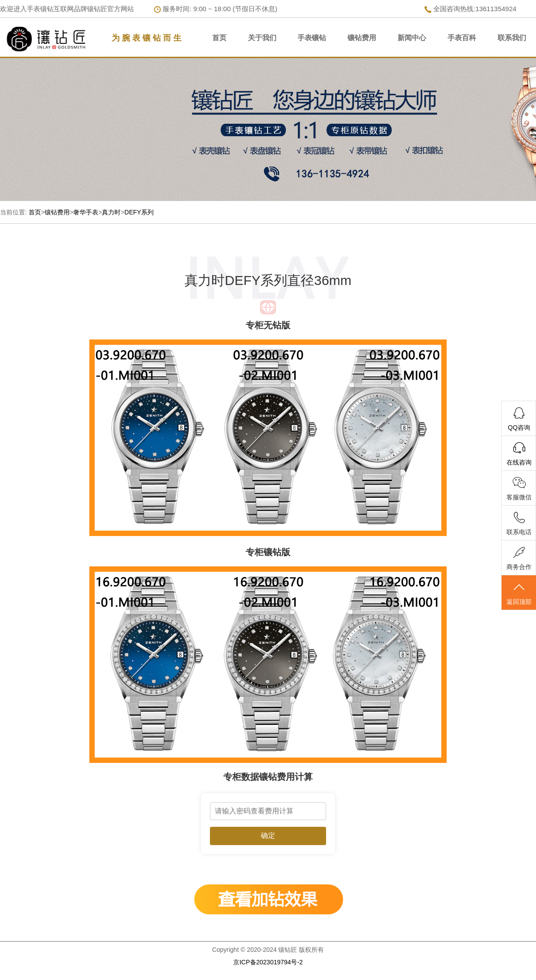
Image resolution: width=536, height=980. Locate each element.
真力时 (111, 212)
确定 (268, 836)
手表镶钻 (312, 38)
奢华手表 (86, 212)
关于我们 (262, 38)
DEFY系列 (139, 212)
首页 (219, 38)
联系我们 (512, 38)
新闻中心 (412, 38)
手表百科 (462, 38)
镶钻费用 (362, 38)
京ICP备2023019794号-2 (268, 962)
